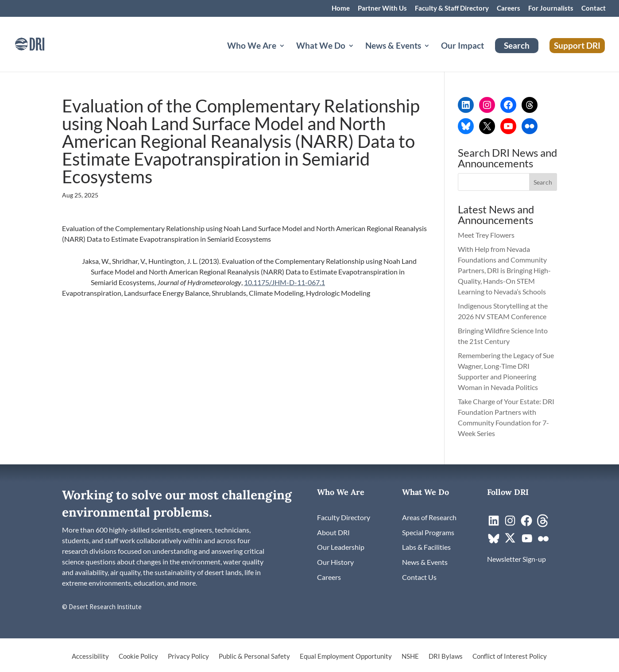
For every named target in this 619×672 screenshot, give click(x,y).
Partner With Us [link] (382, 8)
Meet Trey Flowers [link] (486, 235)
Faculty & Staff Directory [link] (452, 8)
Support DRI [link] (577, 45)
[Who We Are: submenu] (289, 56)
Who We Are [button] (252, 46)
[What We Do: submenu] (358, 56)
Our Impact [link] (462, 46)
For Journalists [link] (551, 8)
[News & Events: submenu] (434, 56)
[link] (42, 43)
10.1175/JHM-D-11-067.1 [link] (284, 282)
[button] (543, 182)
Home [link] (341, 8)
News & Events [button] (393, 46)
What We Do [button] (321, 46)
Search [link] (517, 45)
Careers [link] (509, 8)
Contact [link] (594, 8)
